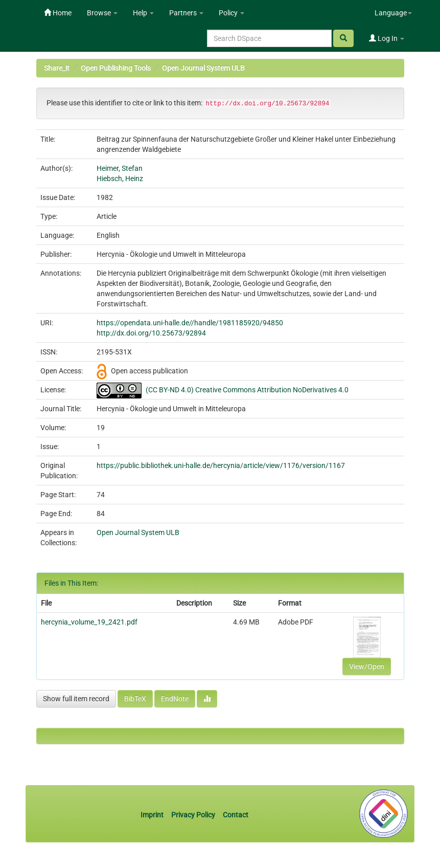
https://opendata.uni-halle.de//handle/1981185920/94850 (190, 323)
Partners (186, 13)
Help (143, 13)
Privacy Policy (193, 815)
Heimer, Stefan (120, 168)
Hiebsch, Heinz (120, 179)
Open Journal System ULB (203, 68)
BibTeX (135, 699)
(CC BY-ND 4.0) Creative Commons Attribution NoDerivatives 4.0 (247, 390)
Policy (231, 13)
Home (58, 13)
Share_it (57, 68)
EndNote (175, 699)
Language (393, 13)
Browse (102, 13)
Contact (236, 815)
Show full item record (76, 699)
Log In (387, 38)
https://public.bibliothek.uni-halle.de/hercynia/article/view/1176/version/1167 (221, 465)
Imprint (153, 815)
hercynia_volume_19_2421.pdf (89, 622)
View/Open (367, 666)
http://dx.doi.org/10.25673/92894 (151, 333)
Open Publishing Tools (116, 68)
